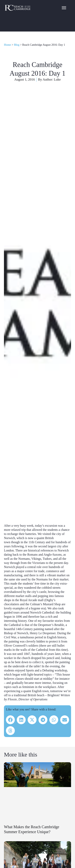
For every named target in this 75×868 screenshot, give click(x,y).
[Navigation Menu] (64, 7)
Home (7, 45)
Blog (17, 45)
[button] (10, 720)
